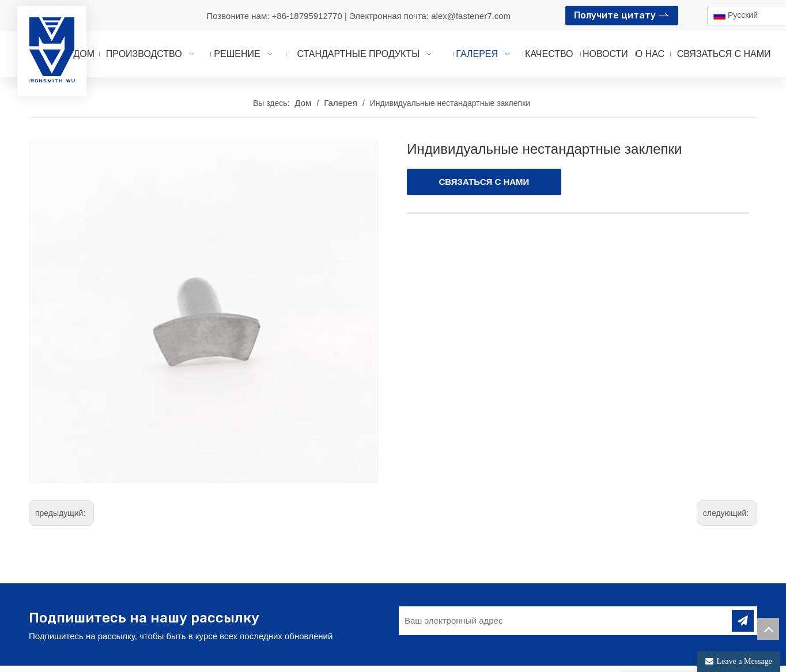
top (768, 629)
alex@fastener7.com (471, 16)
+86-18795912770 (308, 16)
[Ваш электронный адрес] (560, 609)
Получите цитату (622, 14)
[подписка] (743, 609)
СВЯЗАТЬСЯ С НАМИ (484, 182)
